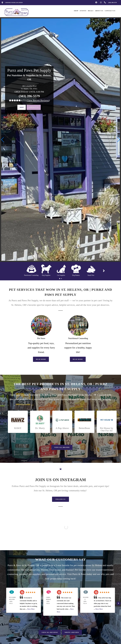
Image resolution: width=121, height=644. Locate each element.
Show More (31, 609)
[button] (118, 140)
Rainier (70, 570)
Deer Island (55, 570)
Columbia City (32, 570)
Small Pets (91, 275)
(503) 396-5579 (29, 96)
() (38, 100)
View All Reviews (50, 632)
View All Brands (62, 447)
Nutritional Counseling (31, 275)
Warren (44, 570)
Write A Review (72, 632)
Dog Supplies (46, 275)
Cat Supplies (61, 275)
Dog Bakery (76, 275)
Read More (41, 359)
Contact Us (35, 107)
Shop (20, 107)
